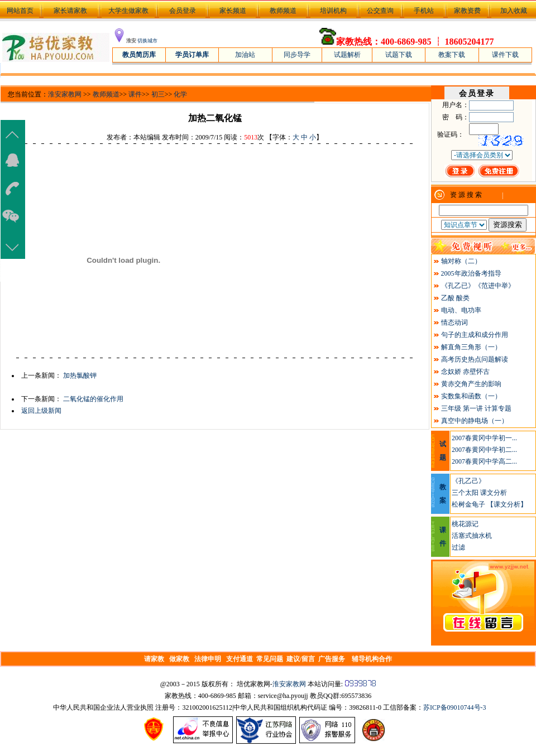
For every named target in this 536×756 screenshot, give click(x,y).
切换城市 (147, 41)
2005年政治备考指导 (471, 273)
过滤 (458, 547)
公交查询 (380, 11)
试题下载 (399, 55)
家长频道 (233, 11)
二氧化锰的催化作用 (93, 399)
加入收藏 (514, 11)
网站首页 (19, 11)
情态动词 (454, 322)
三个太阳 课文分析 (479, 493)
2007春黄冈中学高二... (484, 461)
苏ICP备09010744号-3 (455, 707)
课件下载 (505, 55)
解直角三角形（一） (471, 347)
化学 (180, 94)
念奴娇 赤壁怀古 (465, 372)
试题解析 (347, 55)
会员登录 (183, 11)
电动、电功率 (461, 310)
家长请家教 (70, 11)
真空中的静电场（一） (475, 421)
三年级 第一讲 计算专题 (476, 408)
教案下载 (452, 55)
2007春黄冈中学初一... (484, 438)
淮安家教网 (65, 94)
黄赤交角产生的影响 (471, 384)
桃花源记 (465, 524)
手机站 (424, 11)
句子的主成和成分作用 (475, 335)
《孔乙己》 (468, 481)
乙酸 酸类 (455, 298)
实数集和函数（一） (471, 396)
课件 (135, 94)
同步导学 (297, 55)
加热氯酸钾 (80, 375)
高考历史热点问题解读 (475, 359)
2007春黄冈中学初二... (484, 450)
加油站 (245, 55)
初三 (158, 94)
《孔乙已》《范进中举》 (478, 286)
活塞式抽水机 (472, 536)
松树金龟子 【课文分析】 (489, 504)
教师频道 (283, 11)
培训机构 (333, 11)
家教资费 (467, 11)
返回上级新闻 (41, 411)
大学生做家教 (128, 11)
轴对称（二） (461, 261)
